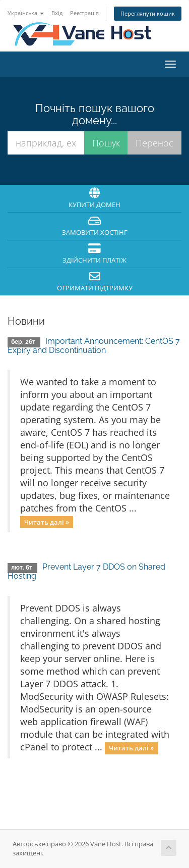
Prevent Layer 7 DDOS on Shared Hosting (86, 571)
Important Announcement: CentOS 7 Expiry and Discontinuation (94, 346)
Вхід (57, 13)
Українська (26, 13)
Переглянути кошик (148, 13)
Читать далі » (47, 522)
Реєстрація (84, 13)
